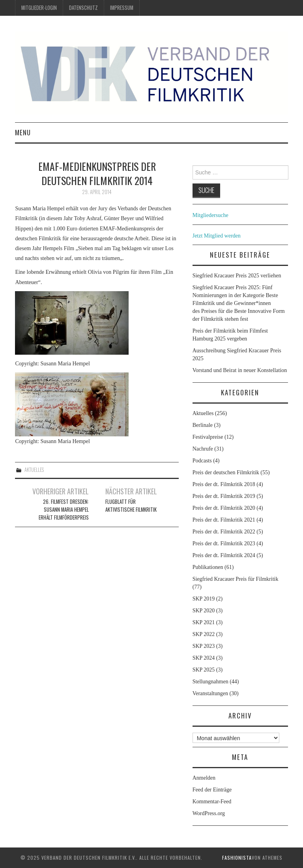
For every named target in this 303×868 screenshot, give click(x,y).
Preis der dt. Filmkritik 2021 (224, 520)
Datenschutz (83, 8)
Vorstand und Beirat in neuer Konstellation (240, 370)
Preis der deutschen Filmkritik (226, 472)
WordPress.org (209, 813)
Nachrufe (203, 449)
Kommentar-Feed (212, 802)
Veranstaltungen (210, 693)
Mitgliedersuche (210, 215)
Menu (23, 132)
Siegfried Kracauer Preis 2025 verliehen (237, 276)
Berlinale (203, 425)
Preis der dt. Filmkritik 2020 (224, 508)
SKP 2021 (204, 622)
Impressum (122, 8)
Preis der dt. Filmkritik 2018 (224, 484)
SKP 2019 (204, 599)
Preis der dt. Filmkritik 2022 (224, 532)
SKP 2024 (204, 658)
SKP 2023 (204, 646)
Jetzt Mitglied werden (217, 236)
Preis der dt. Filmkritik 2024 (224, 555)
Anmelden (204, 778)
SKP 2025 (204, 670)
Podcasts (202, 461)
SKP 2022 (204, 634)
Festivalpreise (208, 437)
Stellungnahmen (210, 682)
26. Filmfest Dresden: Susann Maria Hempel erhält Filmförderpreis (64, 510)
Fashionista (237, 858)
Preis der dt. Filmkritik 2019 (224, 496)
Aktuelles (34, 470)
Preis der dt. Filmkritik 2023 (224, 543)
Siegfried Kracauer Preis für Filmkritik (236, 579)
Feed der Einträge (212, 790)
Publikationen (208, 567)
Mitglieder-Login (39, 8)
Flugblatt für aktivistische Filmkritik (131, 506)
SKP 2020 (204, 611)
